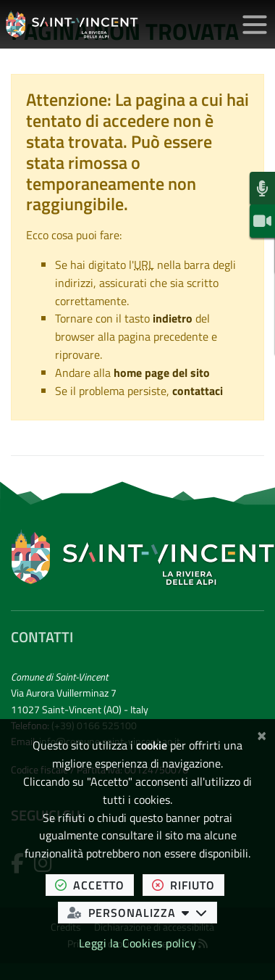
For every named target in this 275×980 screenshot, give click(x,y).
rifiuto (188, 885)
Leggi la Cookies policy (138, 943)
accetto (94, 885)
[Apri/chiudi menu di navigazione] (255, 25)
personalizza (142, 912)
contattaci (198, 391)
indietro (173, 318)
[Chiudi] (262, 734)
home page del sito (162, 373)
